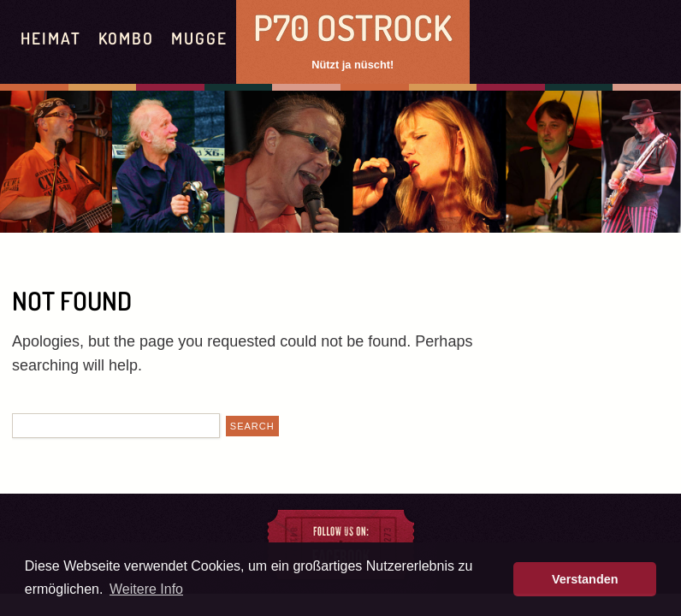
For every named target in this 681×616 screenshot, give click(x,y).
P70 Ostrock (353, 27)
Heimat (51, 38)
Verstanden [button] (585, 579)
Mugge (199, 38)
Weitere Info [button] (146, 589)
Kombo (127, 38)
